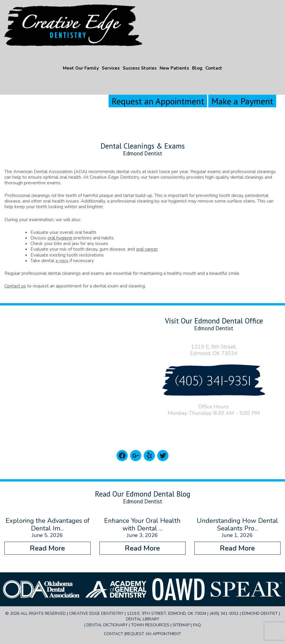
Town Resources (150, 625)
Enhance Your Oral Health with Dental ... (142, 525)
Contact (214, 68)
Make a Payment (242, 101)
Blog (197, 68)
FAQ (197, 625)
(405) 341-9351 (224, 613)
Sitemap (181, 625)
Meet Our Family (81, 68)
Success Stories (140, 68)
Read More (47, 548)
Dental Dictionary (107, 625)
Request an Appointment (158, 101)
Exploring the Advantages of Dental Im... (47, 525)
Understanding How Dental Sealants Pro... (237, 525)
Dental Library (143, 619)
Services (111, 68)
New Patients (174, 68)
